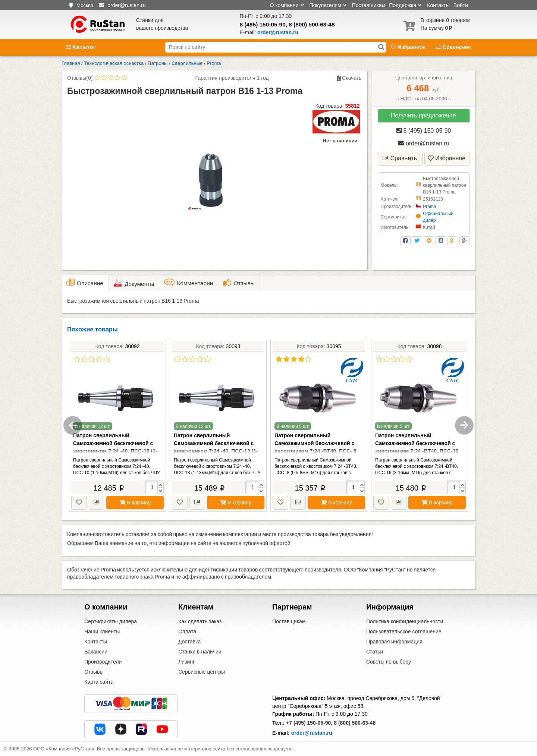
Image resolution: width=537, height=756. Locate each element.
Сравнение (453, 47)
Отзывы (94, 672)
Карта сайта (99, 682)
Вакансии (96, 652)
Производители (103, 662)
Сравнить (400, 158)
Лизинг (186, 662)
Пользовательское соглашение (404, 631)
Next (464, 425)
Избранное (409, 47)
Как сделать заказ (200, 621)
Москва (85, 5)
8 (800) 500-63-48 (312, 24)
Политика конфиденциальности (405, 621)
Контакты (438, 5)
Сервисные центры (202, 672)
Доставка (189, 642)
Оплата (187, 631)
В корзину (135, 503)
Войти (461, 5)
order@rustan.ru (424, 143)
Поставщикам (369, 5)
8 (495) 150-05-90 (263, 24)
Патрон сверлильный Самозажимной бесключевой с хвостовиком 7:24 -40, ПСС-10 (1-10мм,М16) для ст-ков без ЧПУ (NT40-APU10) (115, 451)
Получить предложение (423, 115)
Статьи (375, 652)
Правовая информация (394, 642)
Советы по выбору (389, 662)
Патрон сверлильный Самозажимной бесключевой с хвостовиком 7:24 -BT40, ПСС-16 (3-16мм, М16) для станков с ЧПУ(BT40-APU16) (417, 451)
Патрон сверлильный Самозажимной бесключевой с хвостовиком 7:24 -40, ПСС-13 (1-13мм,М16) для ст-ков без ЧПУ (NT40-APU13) (216, 451)
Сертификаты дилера (111, 621)
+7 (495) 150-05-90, (309, 723)
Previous (73, 425)
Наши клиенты (102, 631)
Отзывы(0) (80, 78)
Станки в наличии (200, 652)
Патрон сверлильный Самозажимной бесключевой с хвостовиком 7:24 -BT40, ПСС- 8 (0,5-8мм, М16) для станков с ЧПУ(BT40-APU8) (315, 451)
